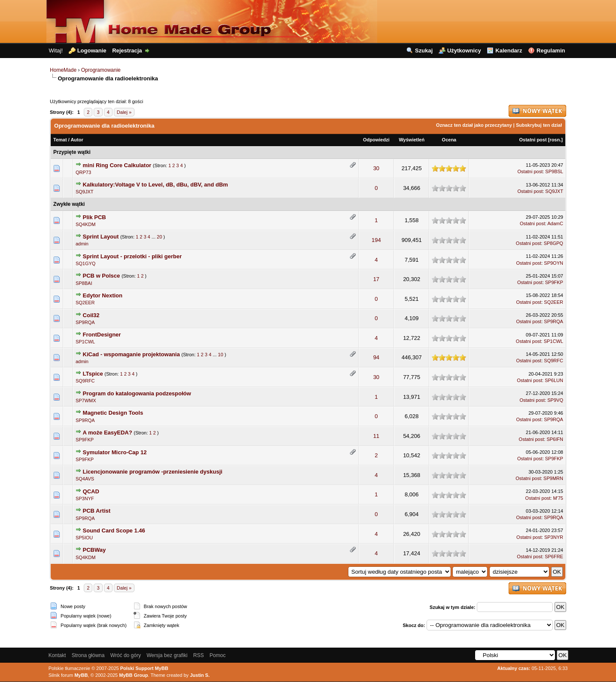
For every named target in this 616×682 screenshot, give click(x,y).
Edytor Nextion (103, 295)
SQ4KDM (85, 224)
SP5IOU (84, 538)
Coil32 (91, 315)
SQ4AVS (85, 479)
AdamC (555, 223)
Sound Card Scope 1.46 (114, 531)
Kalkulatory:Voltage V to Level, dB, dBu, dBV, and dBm (156, 185)
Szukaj (424, 50)
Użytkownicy (464, 50)
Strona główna (88, 655)
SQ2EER (85, 303)
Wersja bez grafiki (167, 655)
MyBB (81, 675)
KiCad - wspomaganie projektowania (131, 354)
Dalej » (124, 112)
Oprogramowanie (101, 70)
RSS (199, 655)
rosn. (555, 140)
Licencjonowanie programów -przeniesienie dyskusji (153, 472)
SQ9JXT (85, 192)
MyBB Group (133, 675)
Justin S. (200, 675)
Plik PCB (95, 217)
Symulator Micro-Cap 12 (115, 452)
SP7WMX (86, 401)
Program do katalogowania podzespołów (137, 393)
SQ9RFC (553, 361)
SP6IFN (555, 439)
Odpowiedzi (376, 140)
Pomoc (218, 655)
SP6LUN (554, 380)
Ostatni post (533, 140)
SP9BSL (554, 171)
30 (376, 168)
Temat (60, 140)
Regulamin (551, 50)
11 (376, 436)
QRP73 (83, 172)
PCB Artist (97, 511)
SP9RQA (85, 322)
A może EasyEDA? (108, 433)
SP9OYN (553, 263)
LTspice (94, 374)
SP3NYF (85, 499)
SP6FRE (554, 557)
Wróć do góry (126, 655)
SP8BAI (84, 283)
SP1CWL (85, 342)
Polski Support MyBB (144, 668)
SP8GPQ (553, 243)
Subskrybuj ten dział (539, 125)
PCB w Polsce (102, 276)
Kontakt (57, 655)
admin (82, 244)
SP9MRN (553, 478)
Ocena (449, 140)
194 (376, 240)
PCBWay (95, 550)
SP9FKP (554, 282)
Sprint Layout (101, 237)
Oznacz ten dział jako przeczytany (474, 125)
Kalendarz (509, 50)
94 (376, 357)
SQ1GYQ (85, 263)
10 (220, 355)
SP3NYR (554, 537)
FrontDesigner (102, 335)
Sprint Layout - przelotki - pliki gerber (132, 256)
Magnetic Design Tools (113, 413)
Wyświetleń (412, 140)
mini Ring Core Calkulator (117, 165)
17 (376, 279)
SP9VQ (555, 400)
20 (159, 237)
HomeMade (63, 70)
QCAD (91, 491)
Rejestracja (127, 50)
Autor (77, 140)
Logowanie (92, 50)
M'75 (558, 498)
